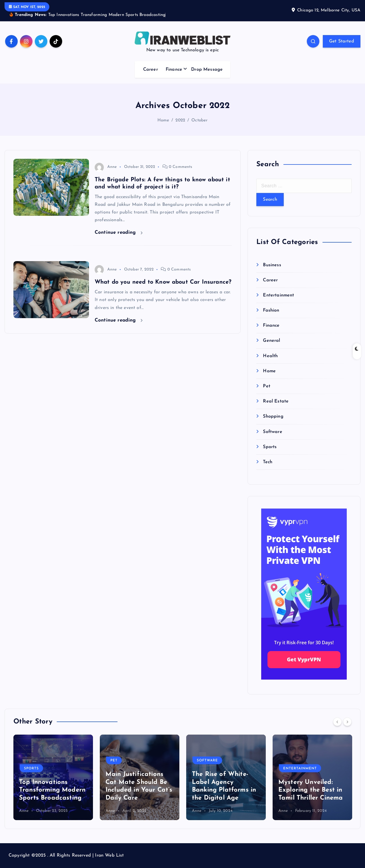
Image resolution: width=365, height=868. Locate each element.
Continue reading (119, 232)
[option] (53, 777)
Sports (270, 447)
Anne (106, 167)
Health (270, 356)
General (271, 341)
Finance (174, 70)
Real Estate (276, 401)
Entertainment (278, 295)
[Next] (347, 722)
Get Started (342, 41)
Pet (266, 386)
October (199, 120)
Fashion (271, 310)
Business (272, 265)
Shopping (273, 416)
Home (163, 120)
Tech (268, 462)
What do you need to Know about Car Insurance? (163, 282)
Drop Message (207, 70)
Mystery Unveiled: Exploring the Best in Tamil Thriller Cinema (311, 790)
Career (151, 70)
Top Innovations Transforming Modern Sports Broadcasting (52, 790)
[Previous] (337, 722)
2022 (180, 120)
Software (272, 432)
